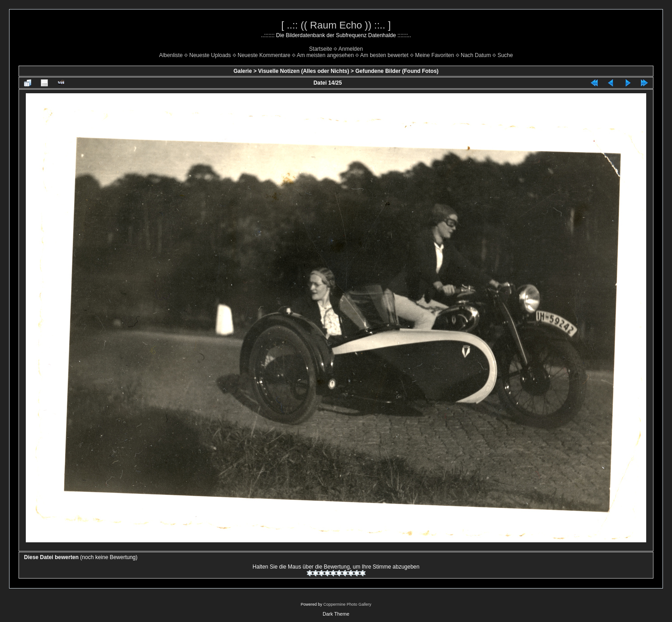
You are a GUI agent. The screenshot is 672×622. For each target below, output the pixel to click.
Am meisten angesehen (325, 55)
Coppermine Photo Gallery (347, 604)
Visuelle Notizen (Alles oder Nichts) (303, 71)
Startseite (321, 49)
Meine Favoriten (434, 55)
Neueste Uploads (210, 55)
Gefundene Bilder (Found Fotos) (397, 71)
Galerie (243, 71)
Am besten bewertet (384, 55)
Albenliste (171, 55)
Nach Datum (476, 55)
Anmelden (351, 49)
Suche (505, 55)
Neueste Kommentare (264, 55)
